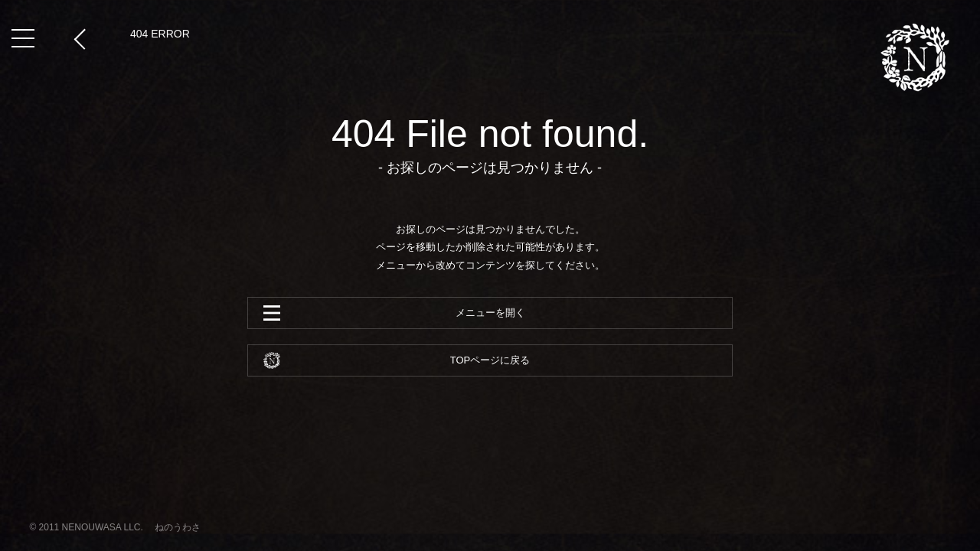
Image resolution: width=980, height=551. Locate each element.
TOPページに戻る (490, 360)
